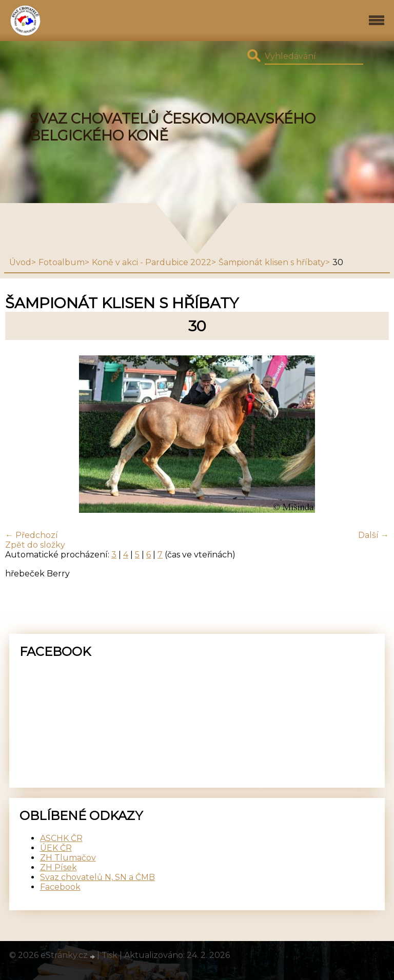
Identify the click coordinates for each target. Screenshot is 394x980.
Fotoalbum (62, 262)
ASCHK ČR (61, 838)
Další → (373, 535)
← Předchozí (32, 535)
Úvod (20, 262)
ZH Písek (58, 867)
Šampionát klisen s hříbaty (272, 262)
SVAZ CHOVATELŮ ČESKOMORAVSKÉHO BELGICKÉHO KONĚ (173, 127)
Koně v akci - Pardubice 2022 (152, 262)
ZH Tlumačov (68, 858)
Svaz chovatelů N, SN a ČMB (97, 877)
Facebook (60, 887)
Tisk (110, 955)
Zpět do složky (35, 545)
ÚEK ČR (56, 848)
